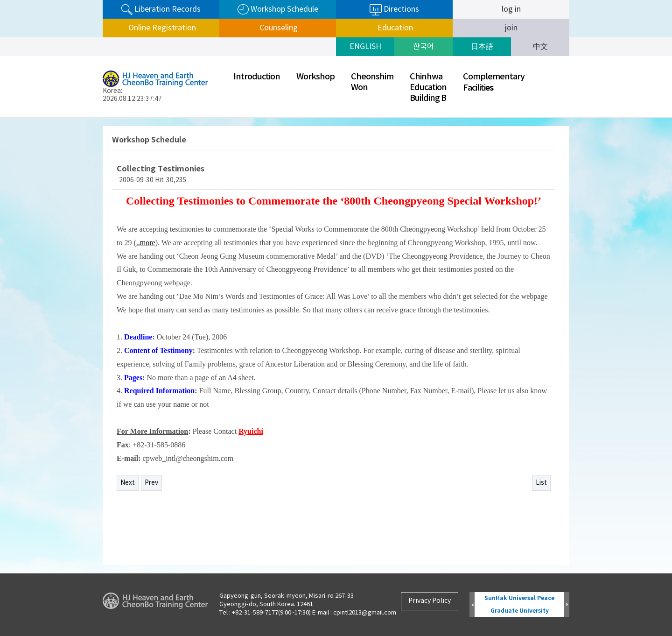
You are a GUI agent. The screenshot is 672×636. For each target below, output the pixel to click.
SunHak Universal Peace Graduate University (519, 604)
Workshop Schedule (278, 10)
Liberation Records (161, 10)
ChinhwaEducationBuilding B (428, 88)
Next (128, 483)
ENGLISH (365, 47)
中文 (540, 47)
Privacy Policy (430, 601)
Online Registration (161, 28)
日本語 (482, 47)
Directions (394, 10)
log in (511, 9)
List (541, 483)
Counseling (278, 28)
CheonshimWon (372, 82)
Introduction (257, 77)
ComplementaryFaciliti (494, 82)
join (511, 28)
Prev (151, 483)
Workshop (315, 77)
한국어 (423, 47)
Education (394, 28)
